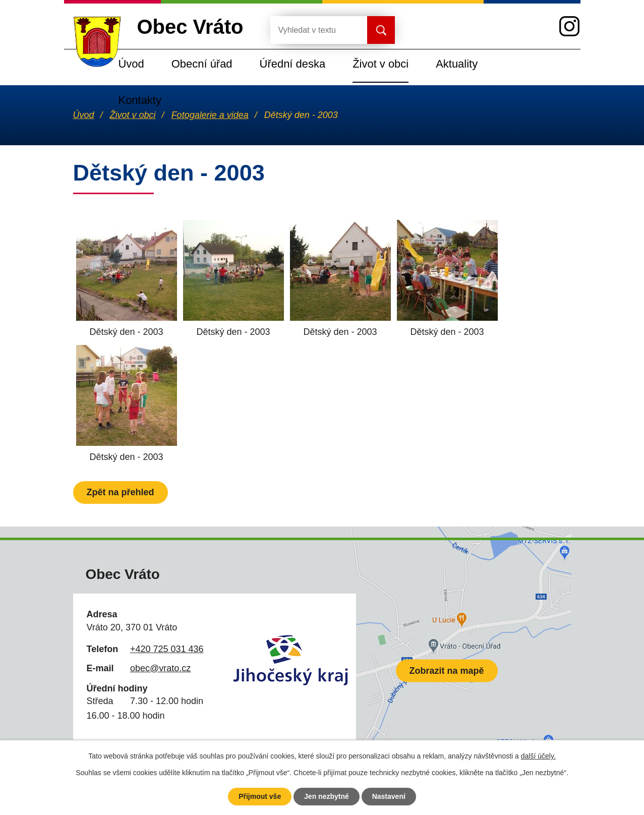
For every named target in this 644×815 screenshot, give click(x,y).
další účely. (538, 756)
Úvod (131, 64)
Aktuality (457, 64)
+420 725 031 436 (167, 649)
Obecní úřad (202, 64)
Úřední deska (293, 64)
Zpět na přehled (121, 492)
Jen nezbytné (327, 796)
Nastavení (389, 796)
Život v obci (380, 64)
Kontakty (140, 100)
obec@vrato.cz (160, 668)
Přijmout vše (260, 796)
